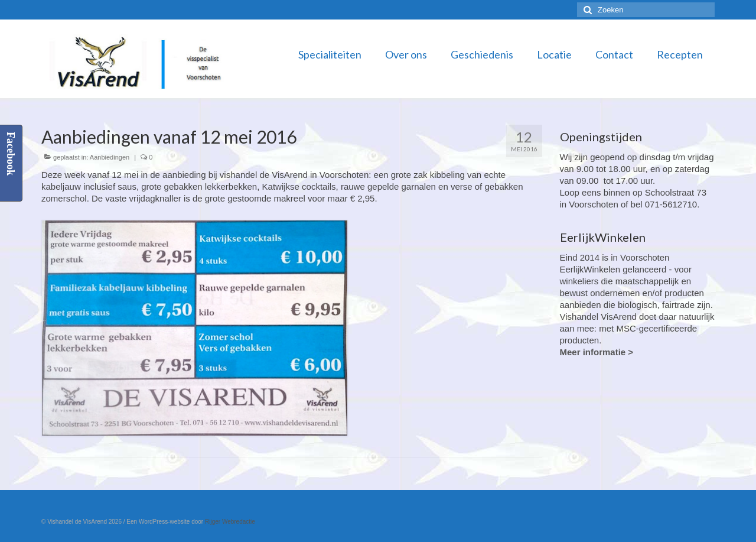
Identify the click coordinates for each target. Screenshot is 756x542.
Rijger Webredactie (230, 522)
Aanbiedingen (110, 157)
